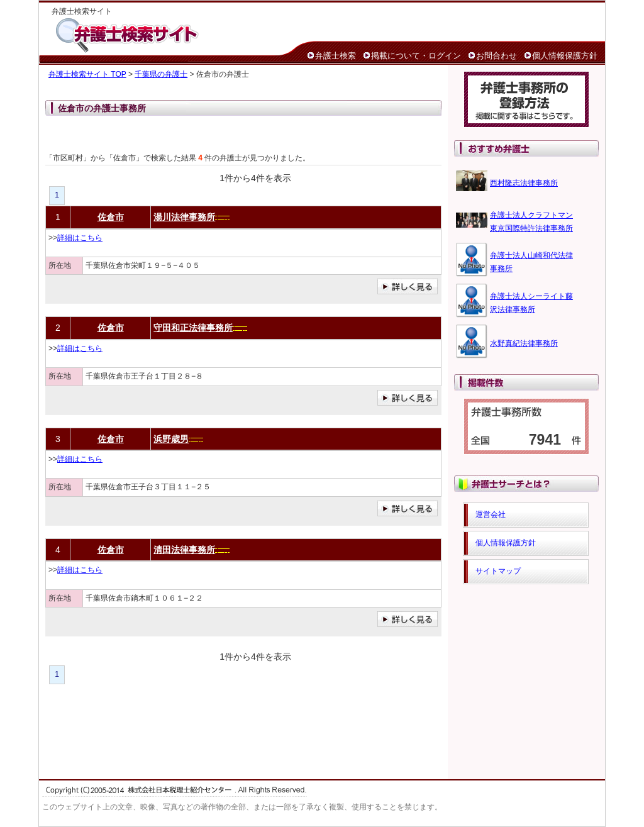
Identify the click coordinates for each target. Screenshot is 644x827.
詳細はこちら (80, 238)
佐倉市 (111, 217)
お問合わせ (497, 56)
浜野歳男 (171, 439)
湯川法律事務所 (184, 217)
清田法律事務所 (184, 550)
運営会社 (491, 514)
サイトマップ (498, 571)
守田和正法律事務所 (193, 328)
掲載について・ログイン (416, 56)
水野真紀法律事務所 (524, 343)
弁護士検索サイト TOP (87, 74)
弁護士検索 (336, 56)
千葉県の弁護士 (161, 74)
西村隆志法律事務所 (524, 183)
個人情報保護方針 (565, 56)
